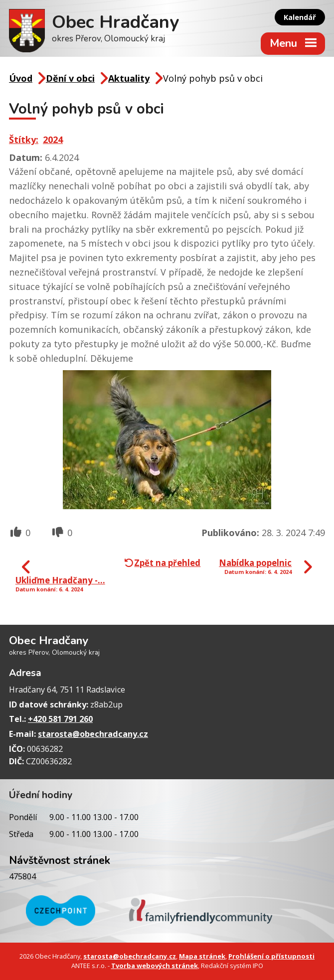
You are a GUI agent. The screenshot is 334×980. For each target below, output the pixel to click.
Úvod (21, 78)
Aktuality (129, 78)
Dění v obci (70, 78)
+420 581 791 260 (60, 719)
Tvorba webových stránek (155, 966)
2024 (53, 140)
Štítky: (24, 140)
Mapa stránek (202, 956)
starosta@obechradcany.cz (93, 734)
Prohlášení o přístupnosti (271, 956)
